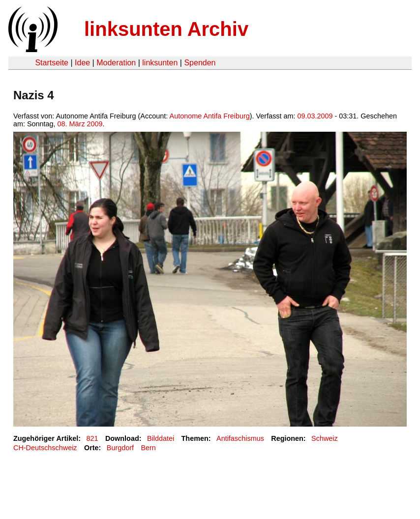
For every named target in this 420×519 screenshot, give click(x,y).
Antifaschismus (240, 438)
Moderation (116, 63)
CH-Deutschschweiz (45, 448)
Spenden (200, 63)
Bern (148, 448)
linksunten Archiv (166, 29)
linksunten (160, 63)
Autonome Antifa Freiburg (210, 116)
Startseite (52, 63)
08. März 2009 (80, 124)
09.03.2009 (315, 116)
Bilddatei (161, 438)
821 (92, 438)
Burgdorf (120, 448)
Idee (82, 63)
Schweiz (325, 438)
